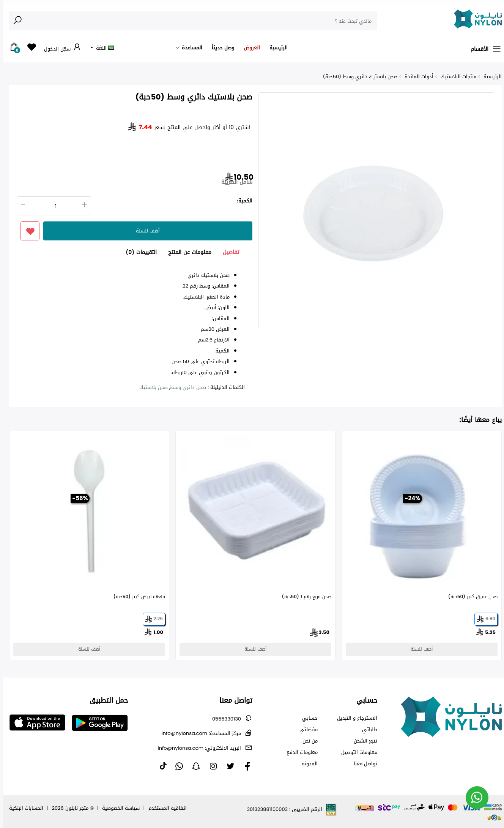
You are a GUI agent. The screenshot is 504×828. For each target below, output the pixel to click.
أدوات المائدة (416, 77)
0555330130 (223, 719)
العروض (248, 48)
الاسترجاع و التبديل (354, 718)
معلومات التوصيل (356, 752)
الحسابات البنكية (23, 808)
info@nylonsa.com (198, 733)
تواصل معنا (362, 764)
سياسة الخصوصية (117, 808)
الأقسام (483, 49)
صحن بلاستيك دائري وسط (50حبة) (357, 77)
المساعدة (189, 48)
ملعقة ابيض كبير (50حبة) (136, 597)
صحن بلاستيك (150, 387)
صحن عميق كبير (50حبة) (469, 597)
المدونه (306, 764)
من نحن (307, 741)
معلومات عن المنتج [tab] (186, 253)
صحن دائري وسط (185, 387)
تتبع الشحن (362, 741)
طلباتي (366, 730)
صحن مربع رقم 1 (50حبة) (303, 597)
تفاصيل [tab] (228, 253)
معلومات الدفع (299, 752)
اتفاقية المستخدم (164, 808)
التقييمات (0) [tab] (138, 253)
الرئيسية (275, 48)
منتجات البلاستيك (455, 77)
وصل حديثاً (220, 48)
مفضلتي (305, 730)
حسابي (306, 718)
